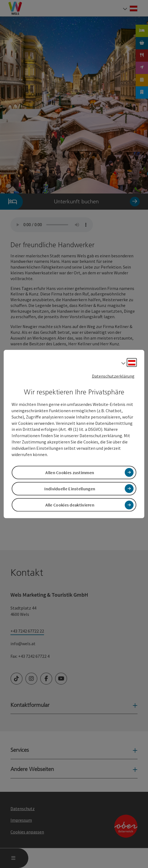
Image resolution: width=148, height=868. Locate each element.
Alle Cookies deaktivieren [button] (70, 505)
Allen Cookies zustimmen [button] (70, 472)
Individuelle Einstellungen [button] (70, 489)
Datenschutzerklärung (113, 376)
